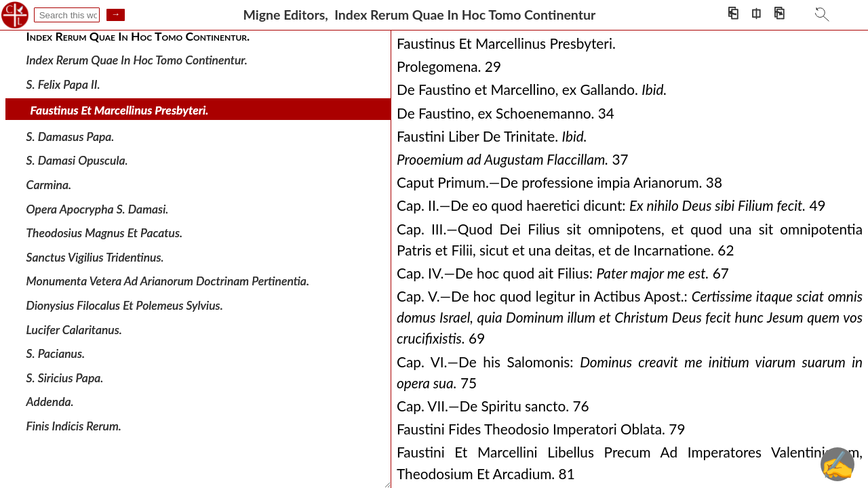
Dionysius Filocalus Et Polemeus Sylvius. (125, 305)
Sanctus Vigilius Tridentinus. (95, 257)
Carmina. (49, 185)
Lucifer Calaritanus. (74, 329)
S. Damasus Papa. (71, 137)
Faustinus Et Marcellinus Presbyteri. (120, 110)
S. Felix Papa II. (63, 84)
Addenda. (50, 402)
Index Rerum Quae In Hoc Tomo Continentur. (137, 60)
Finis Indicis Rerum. (74, 426)
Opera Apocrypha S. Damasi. (98, 208)
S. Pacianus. (56, 353)
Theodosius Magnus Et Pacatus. (105, 233)
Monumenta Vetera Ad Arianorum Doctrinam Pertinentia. (168, 281)
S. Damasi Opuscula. (77, 160)
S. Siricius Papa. (65, 378)
